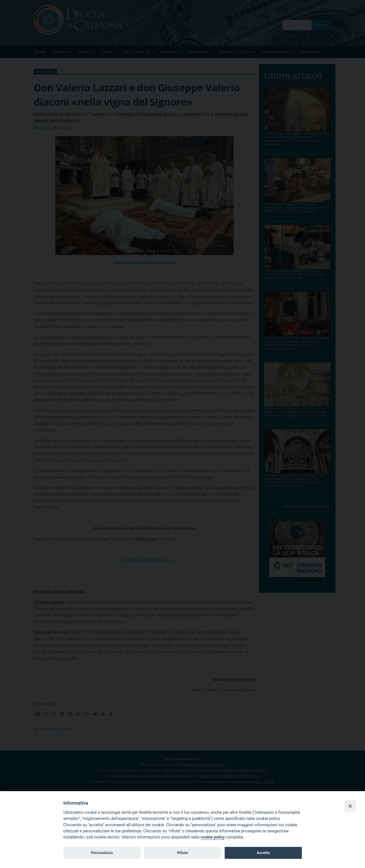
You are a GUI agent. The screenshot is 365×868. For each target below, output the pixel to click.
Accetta (263, 853)
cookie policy (213, 837)
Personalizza (102, 853)
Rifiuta (182, 853)
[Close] (350, 806)
